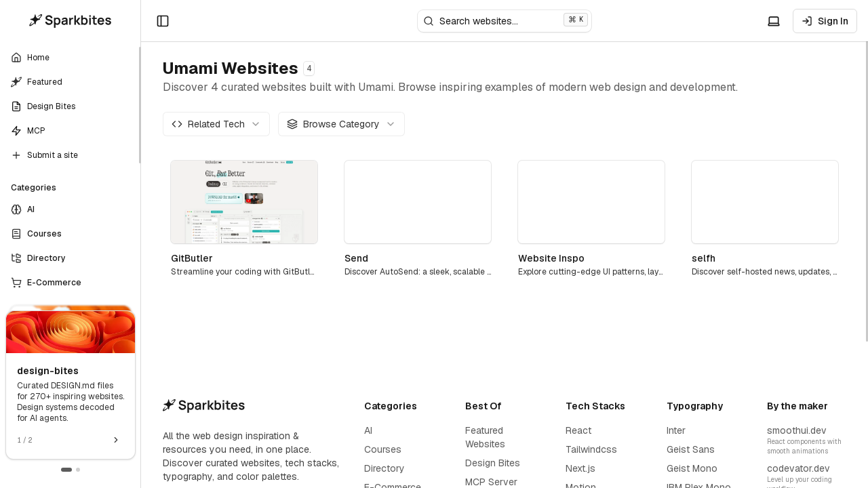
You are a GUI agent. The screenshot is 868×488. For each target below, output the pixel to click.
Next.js (580, 468)
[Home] (71, 21)
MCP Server (491, 482)
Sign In (825, 21)
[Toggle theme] (774, 21)
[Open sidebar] (163, 21)
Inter (676, 430)
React (578, 430)
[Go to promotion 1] (66, 470)
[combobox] (216, 124)
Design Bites (493, 463)
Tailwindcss (591, 449)
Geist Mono (692, 468)
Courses (383, 449)
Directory (384, 468)
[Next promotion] (116, 440)
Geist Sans (691, 449)
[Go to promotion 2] (78, 470)
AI (368, 430)
